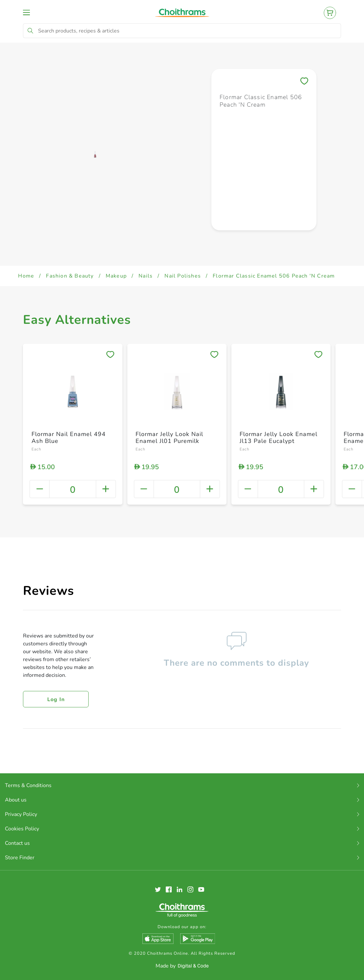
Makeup (116, 276)
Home (26, 276)
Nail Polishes (183, 276)
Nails (146, 276)
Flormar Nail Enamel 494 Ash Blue (69, 438)
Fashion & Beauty (70, 276)
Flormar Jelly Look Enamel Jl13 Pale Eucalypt (278, 438)
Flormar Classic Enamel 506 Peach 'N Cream (274, 276)
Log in (56, 699)
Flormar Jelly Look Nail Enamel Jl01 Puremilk (169, 438)
